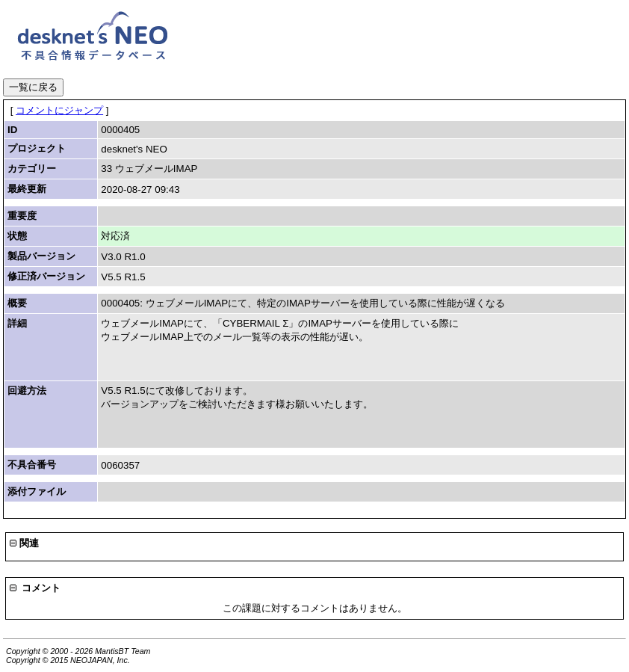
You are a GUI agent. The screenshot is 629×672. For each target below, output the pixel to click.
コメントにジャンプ (59, 110)
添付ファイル (37, 491)
